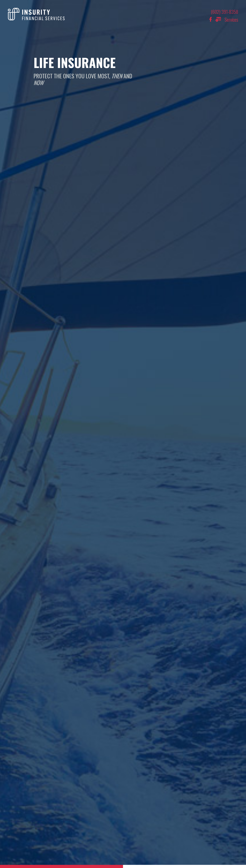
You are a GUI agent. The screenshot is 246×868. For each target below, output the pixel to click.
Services (231, 20)
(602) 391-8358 (225, 12)
